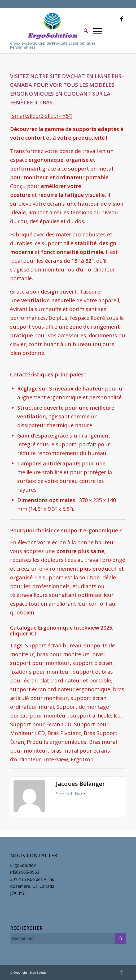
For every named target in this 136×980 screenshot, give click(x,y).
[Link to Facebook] (122, 19)
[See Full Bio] (84, 794)
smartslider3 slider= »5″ (41, 116)
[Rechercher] (86, 31)
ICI (33, 633)
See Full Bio (69, 794)
